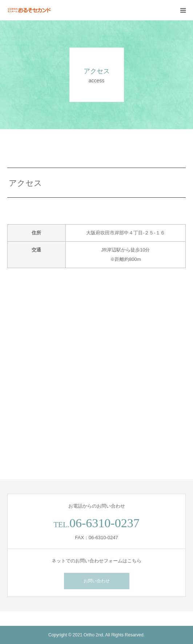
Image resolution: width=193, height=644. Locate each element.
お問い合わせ (97, 581)
